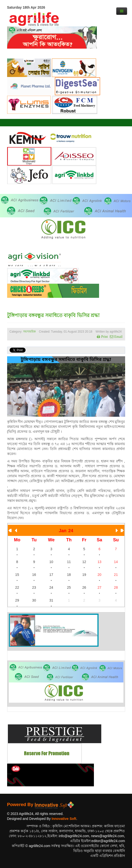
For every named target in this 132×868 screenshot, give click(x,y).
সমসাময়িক (29, 332)
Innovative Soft (64, 819)
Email (118, 337)
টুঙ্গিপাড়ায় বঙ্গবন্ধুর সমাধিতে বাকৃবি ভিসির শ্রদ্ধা (53, 315)
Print (104, 337)
